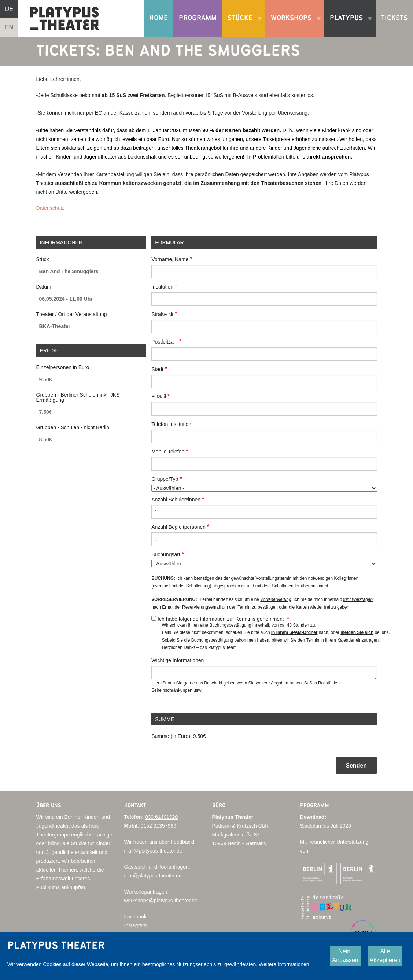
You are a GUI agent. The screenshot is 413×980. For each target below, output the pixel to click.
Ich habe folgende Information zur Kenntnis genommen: (222, 619)
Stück (43, 259)
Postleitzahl (165, 342)
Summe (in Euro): (172, 736)
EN (9, 27)
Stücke (242, 26)
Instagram (136, 925)
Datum (44, 287)
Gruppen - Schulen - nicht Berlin (73, 427)
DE (9, 9)
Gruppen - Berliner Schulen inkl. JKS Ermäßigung (78, 397)
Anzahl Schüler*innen (176, 500)
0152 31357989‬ (158, 826)
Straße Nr (163, 314)
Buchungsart (166, 554)
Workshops (293, 26)
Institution (162, 287)
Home (158, 18)
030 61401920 (162, 817)
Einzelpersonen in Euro (63, 367)
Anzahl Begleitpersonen (178, 527)
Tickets (394, 18)
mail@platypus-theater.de (153, 851)
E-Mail (159, 397)
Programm (198, 18)
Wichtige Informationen (178, 660)
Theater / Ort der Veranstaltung (72, 314)
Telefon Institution (171, 424)
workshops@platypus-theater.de (161, 901)
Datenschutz (51, 208)
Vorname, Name (170, 259)
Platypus (348, 26)
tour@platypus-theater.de (153, 876)
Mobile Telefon (168, 452)
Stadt (157, 369)
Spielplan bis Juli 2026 (326, 826)
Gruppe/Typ (165, 479)
